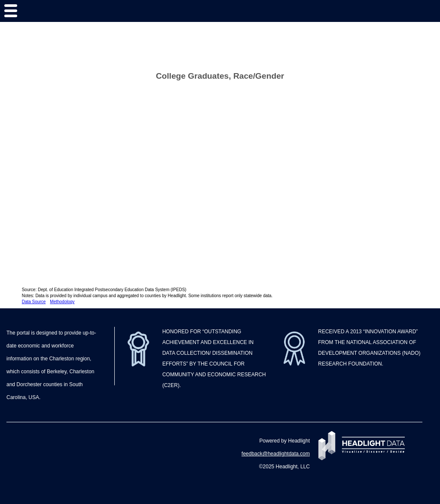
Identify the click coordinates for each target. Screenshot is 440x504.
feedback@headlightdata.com (276, 454)
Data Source (34, 302)
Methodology (62, 302)
